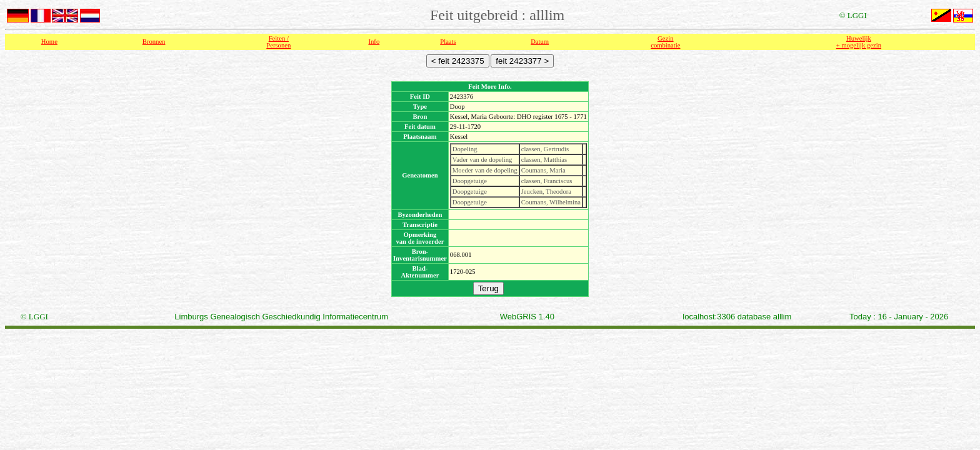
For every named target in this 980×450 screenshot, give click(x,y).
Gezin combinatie (665, 42)
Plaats (448, 42)
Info (374, 42)
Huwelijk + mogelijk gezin (859, 42)
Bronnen (154, 42)
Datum (540, 42)
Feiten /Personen (278, 42)
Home (49, 42)
